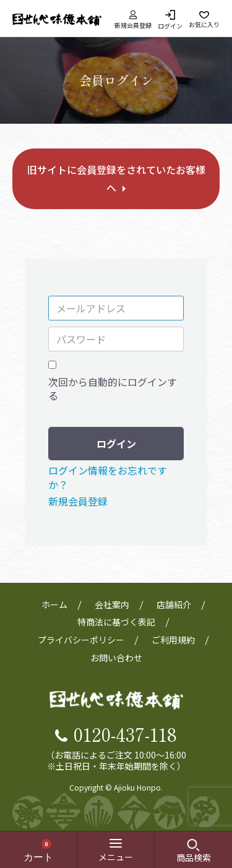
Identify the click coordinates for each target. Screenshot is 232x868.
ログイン (170, 25)
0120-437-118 (125, 734)
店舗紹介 (174, 604)
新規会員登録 (133, 19)
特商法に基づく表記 (116, 622)
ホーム (54, 604)
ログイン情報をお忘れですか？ (108, 477)
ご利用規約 (173, 640)
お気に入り (204, 24)
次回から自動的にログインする (113, 389)
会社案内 (112, 604)
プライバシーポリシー (81, 640)
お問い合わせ (116, 658)
